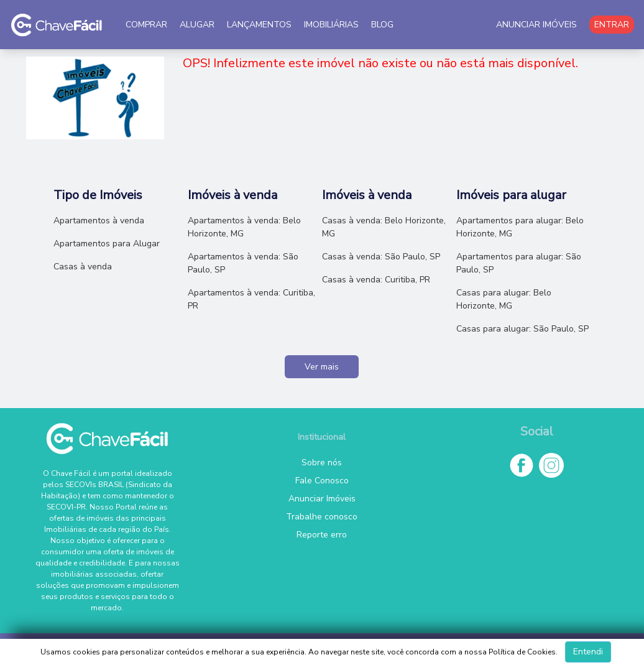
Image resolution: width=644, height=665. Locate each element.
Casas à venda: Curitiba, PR (376, 280)
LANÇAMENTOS (259, 25)
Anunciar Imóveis (322, 499)
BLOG (382, 25)
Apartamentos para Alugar (107, 244)
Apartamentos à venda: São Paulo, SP (243, 263)
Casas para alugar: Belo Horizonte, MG (504, 299)
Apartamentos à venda (99, 221)
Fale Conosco (322, 481)
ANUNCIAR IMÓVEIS (536, 25)
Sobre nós (322, 463)
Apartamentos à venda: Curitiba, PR (251, 299)
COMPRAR (146, 25)
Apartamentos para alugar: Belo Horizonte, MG (520, 227)
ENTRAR (612, 25)
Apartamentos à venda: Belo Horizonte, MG (244, 227)
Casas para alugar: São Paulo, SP (522, 329)
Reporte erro (322, 535)
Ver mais (322, 367)
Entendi (588, 652)
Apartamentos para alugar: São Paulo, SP (519, 263)
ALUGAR (197, 25)
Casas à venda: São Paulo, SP (381, 257)
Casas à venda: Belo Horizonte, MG (384, 227)
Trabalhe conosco (322, 517)
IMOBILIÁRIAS (331, 25)
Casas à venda (83, 267)
